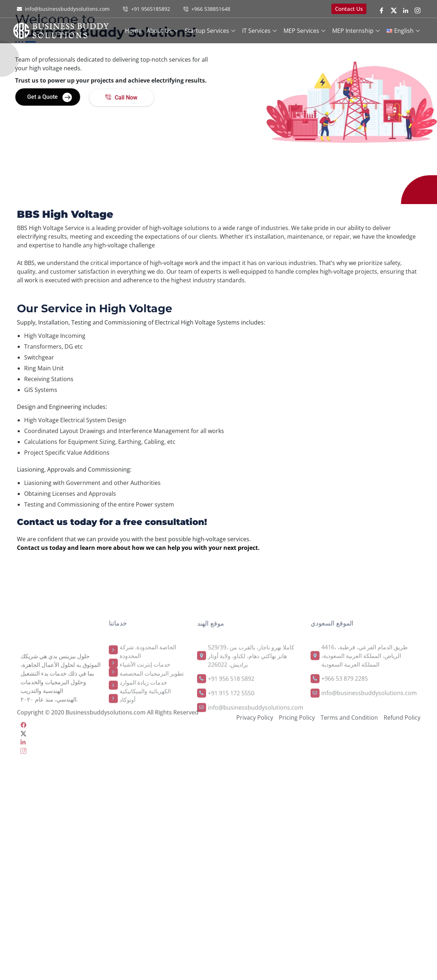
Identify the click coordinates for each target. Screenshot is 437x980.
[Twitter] (61, 815)
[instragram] (418, 10)
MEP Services (305, 31)
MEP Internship (357, 31)
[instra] (61, 833)
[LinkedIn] (406, 10)
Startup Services (211, 31)
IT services (260, 31)
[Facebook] (382, 10)
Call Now (95, 98)
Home (133, 31)
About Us (163, 31)
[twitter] (394, 10)
